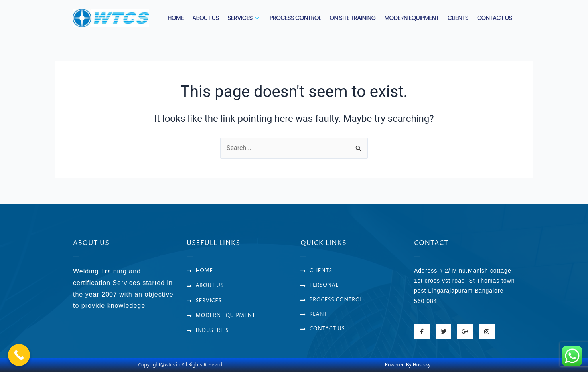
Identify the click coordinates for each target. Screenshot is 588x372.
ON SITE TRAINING (352, 18)
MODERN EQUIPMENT (411, 18)
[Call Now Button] (19, 355)
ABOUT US (206, 18)
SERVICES (244, 18)
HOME (176, 18)
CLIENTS (458, 18)
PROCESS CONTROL (295, 18)
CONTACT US (494, 18)
